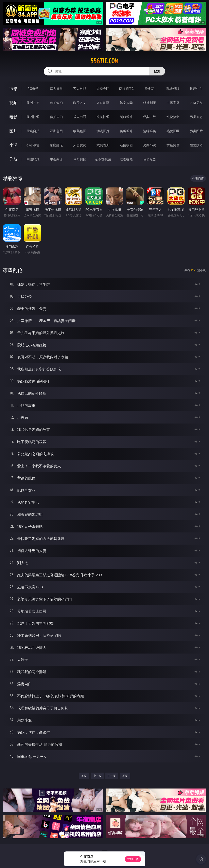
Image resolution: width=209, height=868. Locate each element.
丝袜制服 (150, 103)
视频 (13, 103)
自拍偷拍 (56, 103)
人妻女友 (80, 145)
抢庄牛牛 (196, 89)
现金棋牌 (173, 89)
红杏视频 (126, 159)
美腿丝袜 (126, 131)
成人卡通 (80, 117)
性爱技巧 (196, 145)
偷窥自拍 (33, 131)
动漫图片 (103, 131)
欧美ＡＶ (80, 103)
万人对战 (80, 89)
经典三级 (150, 117)
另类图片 (196, 131)
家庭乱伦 (56, 145)
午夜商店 (56, 159)
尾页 (125, 776)
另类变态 (196, 117)
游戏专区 (103, 89)
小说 (13, 145)
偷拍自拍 (56, 117)
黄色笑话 (173, 145)
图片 (13, 131)
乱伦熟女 (173, 117)
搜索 (157, 71)
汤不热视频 (103, 159)
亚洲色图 (56, 131)
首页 (84, 776)
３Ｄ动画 (103, 103)
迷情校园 (126, 145)
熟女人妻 (126, 103)
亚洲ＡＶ (33, 103)
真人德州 (56, 89)
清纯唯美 (150, 131)
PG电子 (33, 89)
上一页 (98, 776)
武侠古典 (103, 145)
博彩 (13, 88)
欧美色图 (80, 131)
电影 (13, 117)
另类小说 (150, 145)
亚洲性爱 (33, 117)
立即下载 (133, 859)
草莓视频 (80, 159)
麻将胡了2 (126, 89)
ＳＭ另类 (196, 103)
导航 (13, 159)
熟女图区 (173, 131)
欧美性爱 (103, 117)
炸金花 (150, 89)
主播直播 (173, 103)
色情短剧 (150, 159)
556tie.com (104, 61)
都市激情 (33, 145)
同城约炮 (33, 159)
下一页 (112, 776)
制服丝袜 (126, 117)
